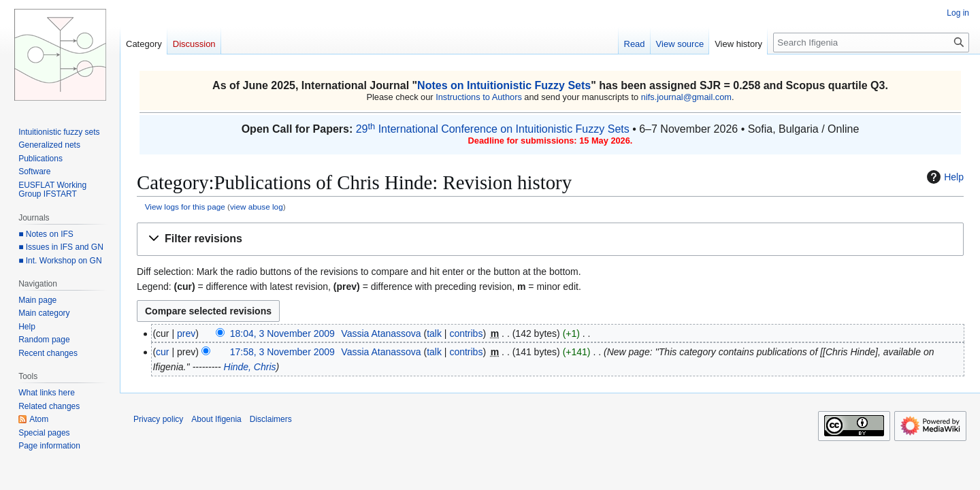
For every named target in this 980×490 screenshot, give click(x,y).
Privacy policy (158, 419)
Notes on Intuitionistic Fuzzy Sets (504, 85)
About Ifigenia (216, 419)
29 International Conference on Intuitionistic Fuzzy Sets (493, 129)
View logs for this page (185, 207)
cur (162, 352)
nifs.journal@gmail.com (686, 97)
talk (434, 333)
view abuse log (257, 207)
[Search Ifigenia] (871, 43)
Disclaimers (271, 419)
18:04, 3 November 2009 (282, 333)
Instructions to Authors (479, 97)
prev (186, 333)
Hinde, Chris (250, 367)
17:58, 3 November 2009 (282, 352)
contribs (466, 333)
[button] (550, 239)
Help (944, 177)
